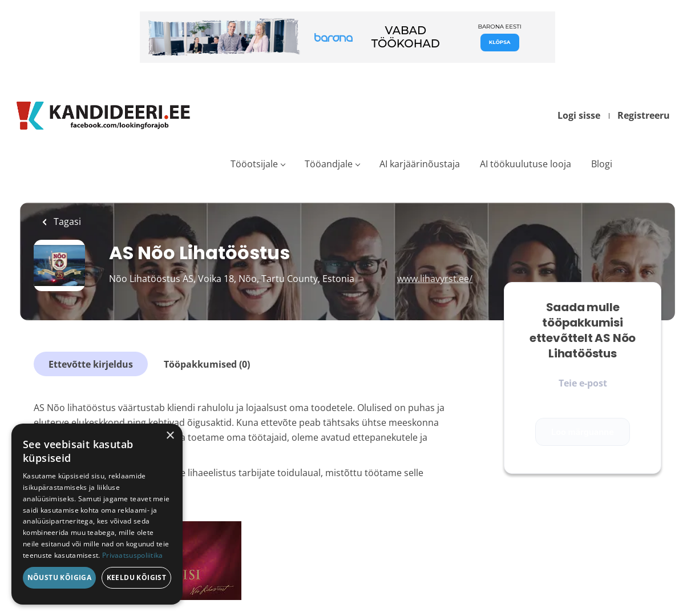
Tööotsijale (254, 164)
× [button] (170, 436)
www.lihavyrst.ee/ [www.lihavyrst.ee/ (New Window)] (435, 279)
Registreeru (644, 115)
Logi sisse (579, 115)
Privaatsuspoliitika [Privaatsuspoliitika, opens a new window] (133, 555)
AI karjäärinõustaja (420, 164)
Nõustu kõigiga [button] (60, 577)
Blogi (602, 164)
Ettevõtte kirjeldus (91, 364)
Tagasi (66, 222)
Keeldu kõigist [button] (137, 577)
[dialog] (97, 514)
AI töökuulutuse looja (526, 164)
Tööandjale (329, 164)
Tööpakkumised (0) (207, 364)
